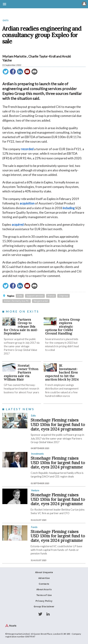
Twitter (40, 614)
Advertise (44, 578)
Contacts (44, 584)
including (69, 208)
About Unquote (44, 572)
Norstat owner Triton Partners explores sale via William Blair (21, 372)
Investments (37, 454)
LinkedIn (48, 614)
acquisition (27, 203)
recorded (27, 149)
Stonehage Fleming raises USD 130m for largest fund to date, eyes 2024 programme (58, 424)
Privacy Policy (44, 601)
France (51, 296)
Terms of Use (44, 595)
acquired (18, 225)
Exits (5, 20)
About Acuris (44, 590)
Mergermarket (41, 301)
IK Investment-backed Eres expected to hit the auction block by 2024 (62, 372)
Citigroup (63, 296)
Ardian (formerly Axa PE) (17, 301)
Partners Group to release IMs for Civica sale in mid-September (21, 326)
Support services (35, 296)
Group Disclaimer (44, 607)
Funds (34, 527)
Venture (35, 490)
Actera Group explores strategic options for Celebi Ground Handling (62, 326)
